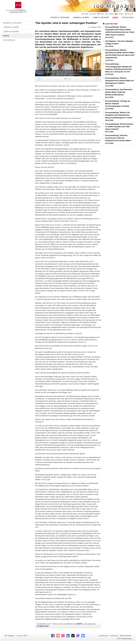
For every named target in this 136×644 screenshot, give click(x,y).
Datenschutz (104, 636)
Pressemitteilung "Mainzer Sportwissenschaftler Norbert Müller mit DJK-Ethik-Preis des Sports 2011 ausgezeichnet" (120, 55)
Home (86, 14)
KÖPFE (115, 18)
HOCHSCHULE (128, 18)
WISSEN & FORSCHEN (60, 18)
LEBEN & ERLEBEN (101, 18)
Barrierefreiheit (126, 636)
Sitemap (111, 14)
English (130, 14)
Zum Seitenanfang (124, 638)
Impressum (114, 636)
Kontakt (121, 14)
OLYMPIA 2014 (43, 626)
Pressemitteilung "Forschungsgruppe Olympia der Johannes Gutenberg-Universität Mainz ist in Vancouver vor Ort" (118, 69)
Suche (94, 14)
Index (102, 14)
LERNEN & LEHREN (81, 18)
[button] (39, 79)
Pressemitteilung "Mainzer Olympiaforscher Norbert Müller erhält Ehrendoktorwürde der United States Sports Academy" (120, 32)
